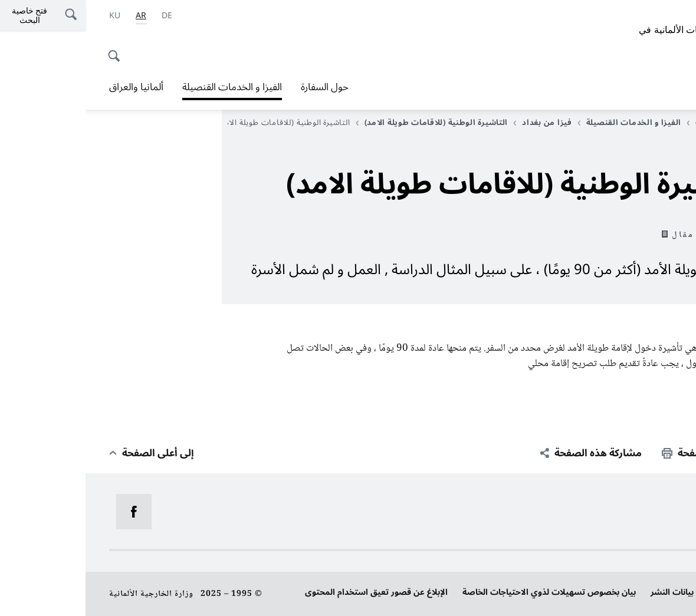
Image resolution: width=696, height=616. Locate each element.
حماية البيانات (648, 592)
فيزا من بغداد (457, 123)
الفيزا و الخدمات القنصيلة (147, 87)
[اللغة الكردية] (29, 16)
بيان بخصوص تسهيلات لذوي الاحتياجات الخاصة (464, 592)
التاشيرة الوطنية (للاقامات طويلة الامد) (347, 123)
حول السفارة (239, 87)
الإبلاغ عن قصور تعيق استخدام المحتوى (291, 592)
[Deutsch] (81, 16)
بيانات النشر (587, 592)
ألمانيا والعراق (51, 87)
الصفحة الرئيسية (637, 123)
